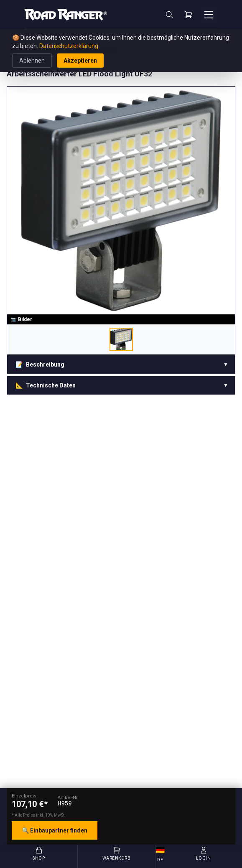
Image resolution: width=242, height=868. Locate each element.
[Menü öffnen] (209, 15)
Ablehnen (32, 61)
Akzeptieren (80, 61)
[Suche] (169, 15)
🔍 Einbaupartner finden (55, 830)
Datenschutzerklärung (69, 46)
